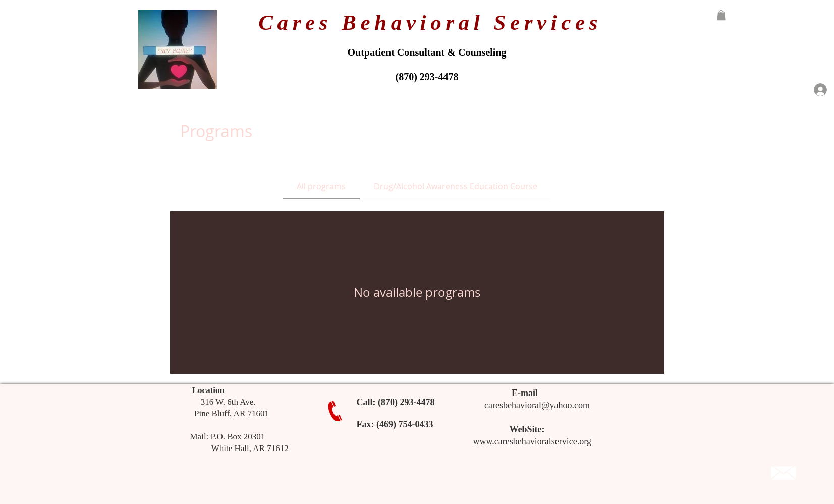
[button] (721, 15)
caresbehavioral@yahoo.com (537, 405)
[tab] (321, 186)
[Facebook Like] (708, 473)
